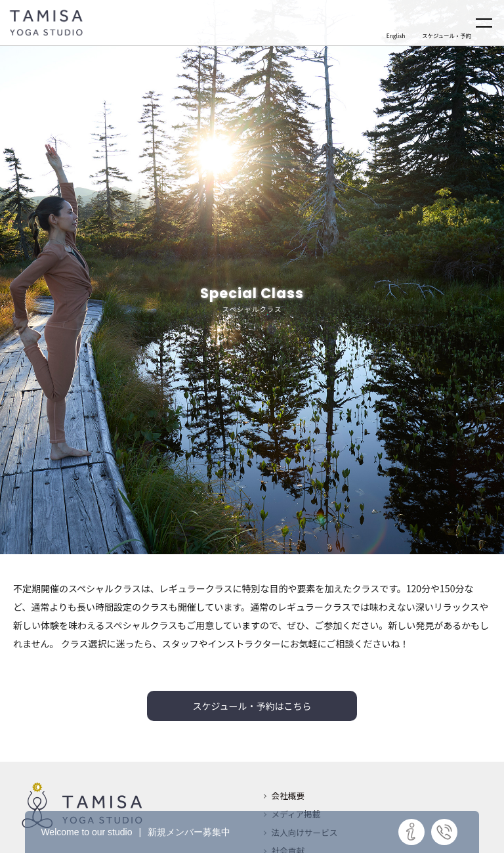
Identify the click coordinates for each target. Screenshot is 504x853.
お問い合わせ (444, 832)
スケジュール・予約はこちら (252, 706)
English (396, 35)
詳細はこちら (411, 832)
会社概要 (288, 796)
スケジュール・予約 (447, 35)
